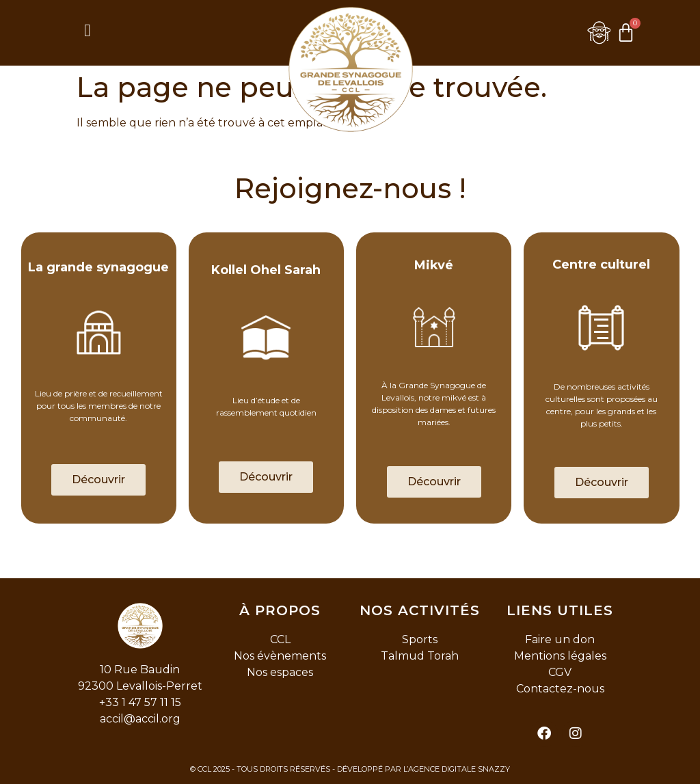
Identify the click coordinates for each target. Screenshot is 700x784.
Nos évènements (280, 656)
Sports (420, 639)
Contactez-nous (560, 689)
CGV (560, 672)
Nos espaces (280, 672)
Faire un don (560, 639)
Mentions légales (560, 656)
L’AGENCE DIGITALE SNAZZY (457, 769)
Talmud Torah (420, 656)
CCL (280, 639)
